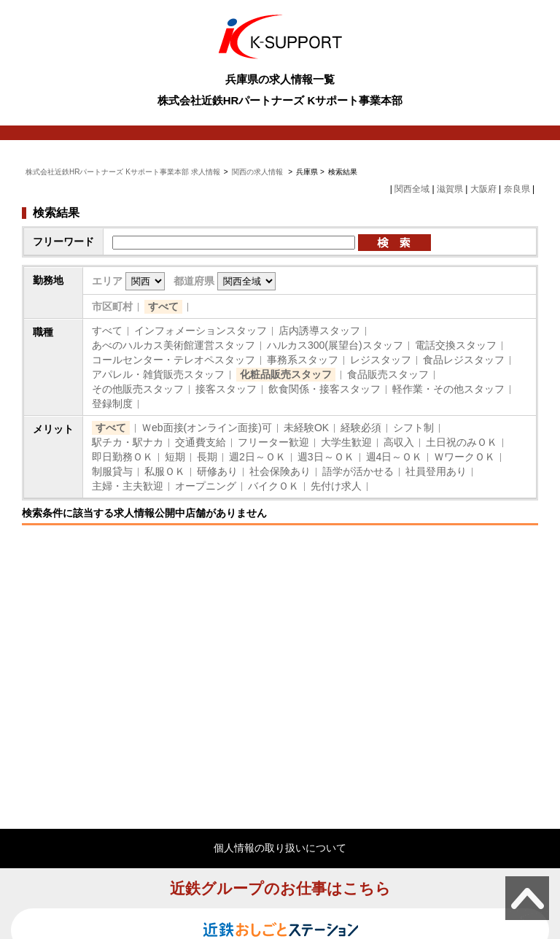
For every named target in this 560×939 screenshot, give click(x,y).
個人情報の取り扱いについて (280, 848)
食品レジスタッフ (464, 360)
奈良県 (517, 189)
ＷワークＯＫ (464, 457)
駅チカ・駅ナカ (128, 442)
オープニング (206, 486)
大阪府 (483, 189)
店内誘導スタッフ (319, 331)
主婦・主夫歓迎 (128, 486)
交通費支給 (201, 442)
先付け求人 (336, 486)
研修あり (217, 471)
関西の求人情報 (258, 172)
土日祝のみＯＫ (462, 442)
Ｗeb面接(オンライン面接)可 (207, 428)
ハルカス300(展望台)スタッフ (335, 345)
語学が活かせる (358, 471)
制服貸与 (112, 471)
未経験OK (306, 428)
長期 (207, 457)
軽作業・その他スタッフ (448, 389)
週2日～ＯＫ (257, 457)
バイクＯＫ (273, 486)
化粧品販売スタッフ (286, 374)
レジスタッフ (381, 360)
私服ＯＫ (165, 471)
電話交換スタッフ (456, 345)
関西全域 (412, 189)
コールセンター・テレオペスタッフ (174, 360)
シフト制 (413, 428)
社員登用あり (436, 471)
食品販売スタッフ (388, 374)
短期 (175, 457)
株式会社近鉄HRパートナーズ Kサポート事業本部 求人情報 (123, 172)
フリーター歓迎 (273, 442)
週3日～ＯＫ (326, 457)
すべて (163, 306)
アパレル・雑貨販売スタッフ (158, 374)
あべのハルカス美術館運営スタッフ (174, 345)
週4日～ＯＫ (394, 457)
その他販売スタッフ (138, 389)
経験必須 (361, 428)
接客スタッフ (226, 389)
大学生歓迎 (346, 442)
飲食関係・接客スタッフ (324, 389)
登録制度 (112, 403)
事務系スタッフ (303, 360)
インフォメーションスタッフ (201, 331)
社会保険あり (280, 471)
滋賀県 (450, 189)
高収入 (399, 442)
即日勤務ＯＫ (122, 457)
